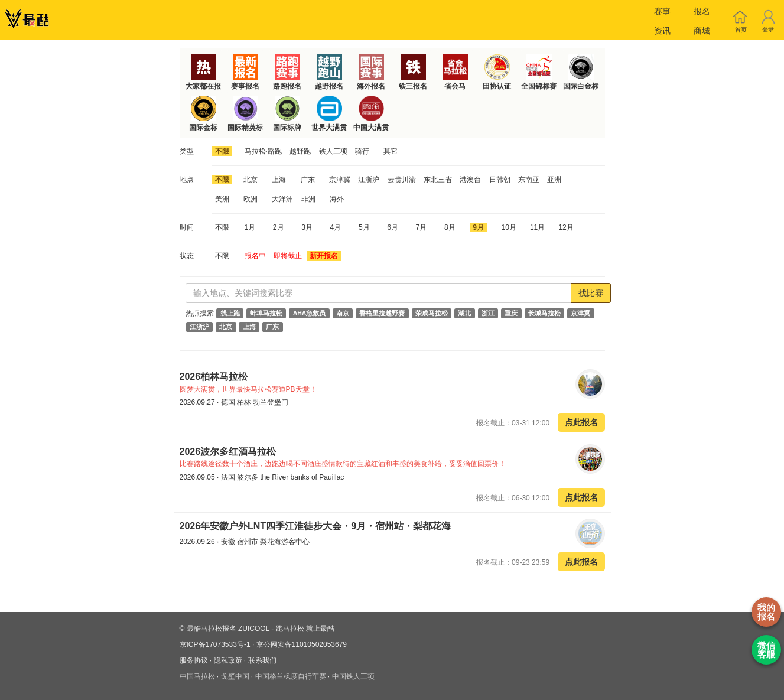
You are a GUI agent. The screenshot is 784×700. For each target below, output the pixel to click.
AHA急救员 (310, 313)
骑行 (362, 151)
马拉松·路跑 (263, 151)
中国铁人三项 (353, 676)
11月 (537, 227)
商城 (702, 31)
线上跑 (230, 313)
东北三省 (438, 180)
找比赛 (591, 293)
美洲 (222, 199)
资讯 (662, 31)
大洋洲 (282, 199)
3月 (307, 227)
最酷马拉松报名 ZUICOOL (228, 629)
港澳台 (470, 180)
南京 (343, 313)
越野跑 (300, 151)
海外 (337, 199)
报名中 (255, 256)
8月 (450, 227)
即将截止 (288, 256)
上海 (279, 180)
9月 (478, 227)
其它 (391, 151)
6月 (393, 227)
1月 (250, 227)
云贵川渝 (402, 180)
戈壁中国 (235, 676)
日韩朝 (500, 180)
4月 (336, 227)
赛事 (662, 11)
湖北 (464, 313)
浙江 (488, 313)
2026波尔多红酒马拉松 (228, 452)
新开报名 (324, 256)
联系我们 (262, 660)
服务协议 (194, 660)
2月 (279, 227)
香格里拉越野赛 (382, 313)
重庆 (511, 313)
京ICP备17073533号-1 (215, 644)
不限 (222, 151)
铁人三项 (333, 151)
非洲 (308, 199)
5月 (364, 227)
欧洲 (251, 199)
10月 (509, 227)
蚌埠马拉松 (266, 313)
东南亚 (529, 180)
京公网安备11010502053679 (302, 644)
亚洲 (554, 180)
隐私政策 (228, 660)
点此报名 (581, 422)
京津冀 (340, 180)
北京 (251, 180)
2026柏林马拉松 (215, 377)
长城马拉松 (544, 313)
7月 (422, 227)
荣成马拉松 (432, 313)
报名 (702, 11)
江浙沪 (369, 180)
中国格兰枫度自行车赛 (291, 676)
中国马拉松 (197, 676)
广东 (308, 180)
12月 (566, 227)
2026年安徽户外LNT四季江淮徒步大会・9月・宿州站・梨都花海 (315, 526)
